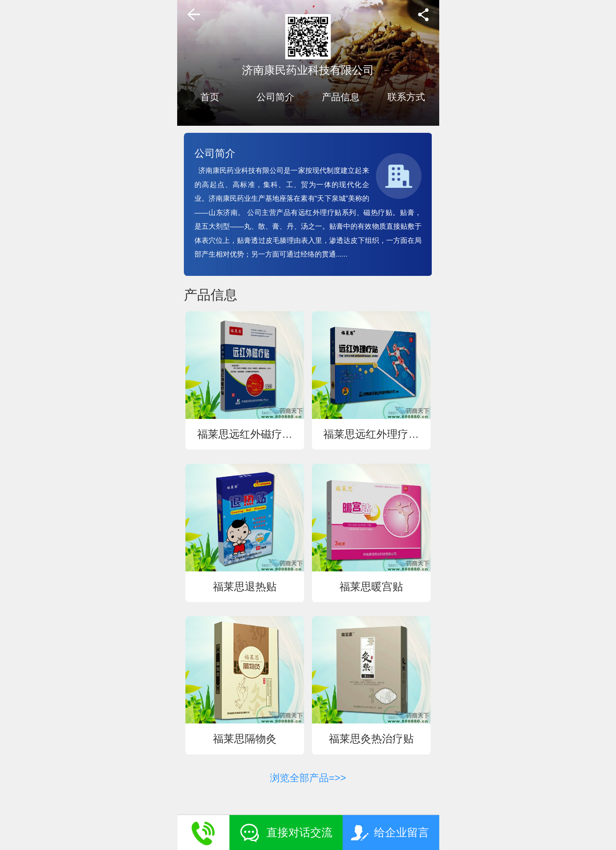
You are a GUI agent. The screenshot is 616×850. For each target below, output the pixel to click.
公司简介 (275, 97)
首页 (210, 97)
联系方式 (406, 97)
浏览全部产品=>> (308, 778)
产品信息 (341, 97)
